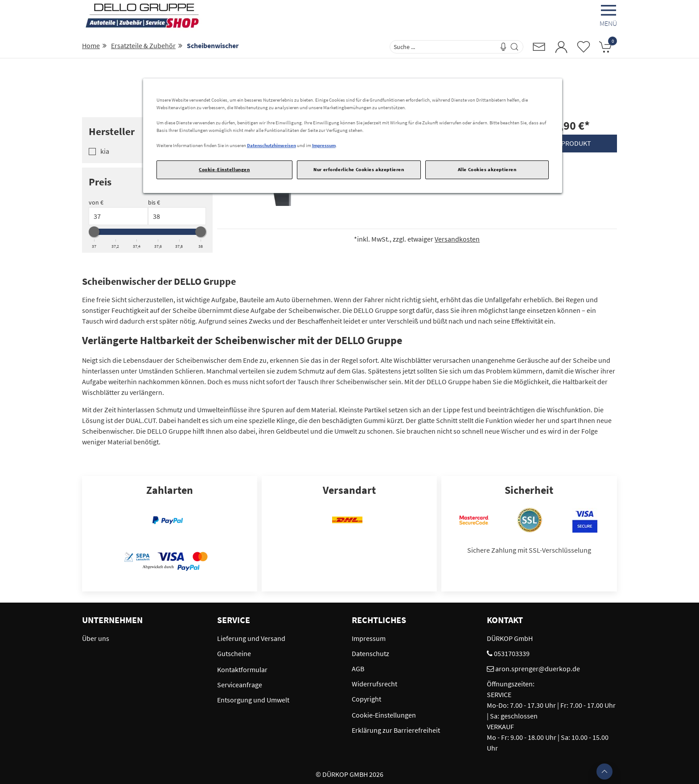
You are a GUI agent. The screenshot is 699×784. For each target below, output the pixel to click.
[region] (353, 136)
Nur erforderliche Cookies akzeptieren (359, 169)
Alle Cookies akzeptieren (487, 169)
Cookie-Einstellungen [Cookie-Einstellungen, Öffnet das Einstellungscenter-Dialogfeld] (224, 169)
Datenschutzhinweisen (271, 145)
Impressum (324, 145)
